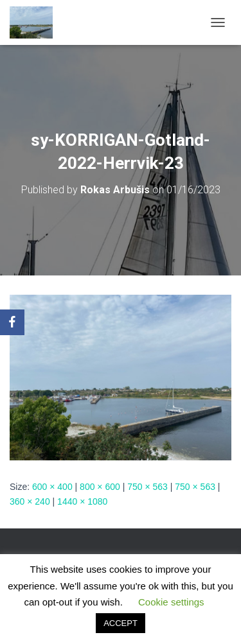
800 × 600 (100, 487)
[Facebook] (12, 322)
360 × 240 (30, 501)
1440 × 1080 (82, 501)
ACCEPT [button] (121, 623)
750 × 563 (147, 487)
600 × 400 (52, 487)
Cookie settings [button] (171, 602)
